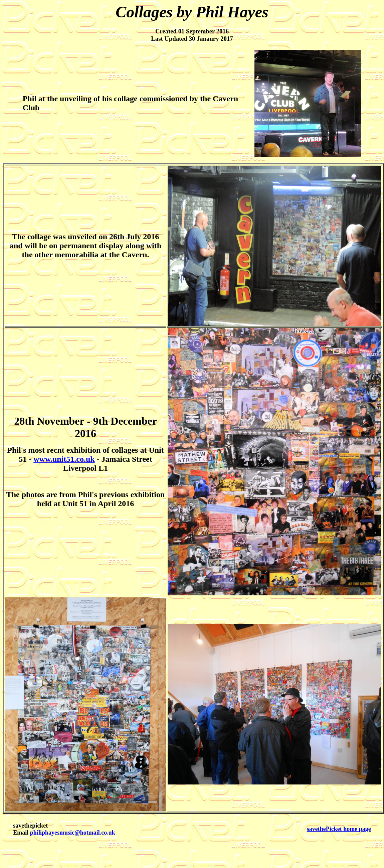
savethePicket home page (339, 829)
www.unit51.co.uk (64, 459)
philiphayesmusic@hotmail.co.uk (73, 833)
